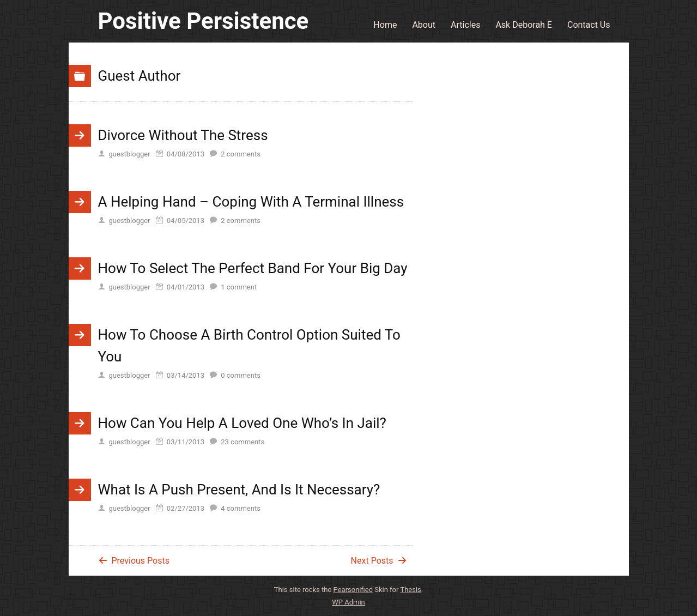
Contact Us (589, 25)
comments (241, 154)
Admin (348, 602)
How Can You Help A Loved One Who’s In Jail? (242, 423)
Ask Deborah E (524, 25)
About (424, 25)
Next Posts (372, 561)
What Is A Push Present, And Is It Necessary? (239, 490)
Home (385, 25)
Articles (465, 25)
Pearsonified (353, 590)
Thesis (410, 590)
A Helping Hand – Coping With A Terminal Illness (251, 202)
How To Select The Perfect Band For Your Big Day (253, 268)
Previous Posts (141, 561)
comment (239, 287)
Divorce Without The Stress (183, 135)
